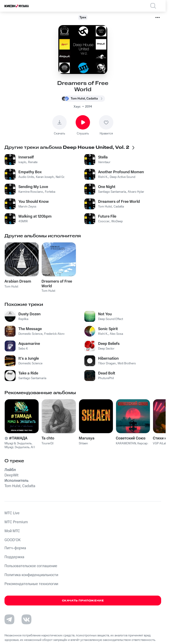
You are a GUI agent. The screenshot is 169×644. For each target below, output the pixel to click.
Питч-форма (15, 548)
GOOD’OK (13, 540)
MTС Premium (16, 522)
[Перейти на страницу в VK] (26, 619)
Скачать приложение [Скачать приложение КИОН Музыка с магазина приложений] (83, 601)
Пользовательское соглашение (31, 566)
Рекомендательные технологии (31, 584)
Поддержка (14, 557)
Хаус (77, 107)
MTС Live (12, 513)
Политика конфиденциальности (31, 575)
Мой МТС (12, 531)
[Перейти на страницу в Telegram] (9, 619)
